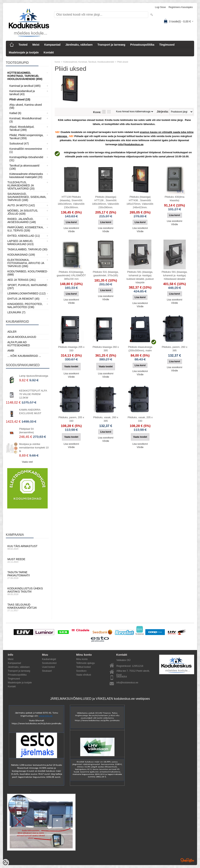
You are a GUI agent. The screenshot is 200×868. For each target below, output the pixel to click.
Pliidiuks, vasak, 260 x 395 (106, 419)
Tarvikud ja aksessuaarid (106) (24, 167)
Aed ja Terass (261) (21, 280)
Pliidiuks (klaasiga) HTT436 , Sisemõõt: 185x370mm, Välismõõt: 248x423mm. (140, 202)
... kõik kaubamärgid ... (24, 356)
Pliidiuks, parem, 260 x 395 (175, 349)
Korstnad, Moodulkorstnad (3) (25, 120)
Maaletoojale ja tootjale (24, 52)
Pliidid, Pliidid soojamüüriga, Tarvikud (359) (26, 137)
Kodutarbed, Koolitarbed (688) (27, 273)
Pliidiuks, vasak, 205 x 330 (140, 419)
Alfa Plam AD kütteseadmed (19, 344)
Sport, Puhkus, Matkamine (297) (27, 287)
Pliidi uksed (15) (20, 99)
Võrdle (71, 231)
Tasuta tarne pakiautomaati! (27, 575)
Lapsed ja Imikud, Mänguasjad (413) (21, 243)
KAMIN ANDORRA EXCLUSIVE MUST (30, 411)
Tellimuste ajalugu (85, 663)
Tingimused (167, 45)
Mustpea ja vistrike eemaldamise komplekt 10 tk (34, 448)
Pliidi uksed (123, 62)
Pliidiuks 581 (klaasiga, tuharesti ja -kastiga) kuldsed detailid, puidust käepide (140, 277)
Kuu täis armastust (27, 547)
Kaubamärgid (49, 659)
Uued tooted (48, 667)
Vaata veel (27, 462)
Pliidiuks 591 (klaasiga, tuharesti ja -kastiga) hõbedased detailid (174, 275)
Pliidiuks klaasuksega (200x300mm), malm (140, 349)
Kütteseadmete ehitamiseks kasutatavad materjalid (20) (26, 175)
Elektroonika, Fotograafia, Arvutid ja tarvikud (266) (26, 263)
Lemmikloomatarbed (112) (27, 293)
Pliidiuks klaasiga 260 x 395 (106, 349)
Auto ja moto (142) (21, 205)
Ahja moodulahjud (22, 337)
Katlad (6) (15, 113)
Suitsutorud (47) (19, 143)
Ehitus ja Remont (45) (23, 299)
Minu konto (82, 659)
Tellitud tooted (83, 667)
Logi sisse (160, 7)
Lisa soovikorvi (71, 228)
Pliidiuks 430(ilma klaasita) (175, 199)
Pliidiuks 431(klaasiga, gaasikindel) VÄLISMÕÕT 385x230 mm (71, 275)
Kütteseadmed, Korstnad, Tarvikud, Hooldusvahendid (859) (25, 76)
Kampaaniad (52, 45)
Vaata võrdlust (84, 675)
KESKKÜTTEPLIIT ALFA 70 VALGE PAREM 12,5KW (33, 394)
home (57, 62)
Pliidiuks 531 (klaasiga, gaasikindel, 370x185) (106, 274)
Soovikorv (81, 671)
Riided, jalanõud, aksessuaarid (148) (22, 221)
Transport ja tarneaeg (111, 45)
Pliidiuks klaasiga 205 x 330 (71, 349)
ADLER (12, 332)
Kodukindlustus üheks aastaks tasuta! (27, 591)
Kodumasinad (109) (21, 255)
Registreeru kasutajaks (181, 7)
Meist (36, 45)
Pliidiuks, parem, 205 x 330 (71, 419)
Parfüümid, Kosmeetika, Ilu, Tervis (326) (25, 229)
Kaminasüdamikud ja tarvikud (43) (22, 93)
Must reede (27, 560)
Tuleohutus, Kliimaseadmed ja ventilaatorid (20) (21, 185)
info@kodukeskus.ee (127, 683)
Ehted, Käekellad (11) (24, 236)
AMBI (11, 351)
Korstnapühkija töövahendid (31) (26, 159)
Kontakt (49, 52)
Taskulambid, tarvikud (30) (27, 249)
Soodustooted (49, 663)
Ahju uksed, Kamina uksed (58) (26, 106)
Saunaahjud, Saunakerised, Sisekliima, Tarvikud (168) (27, 197)
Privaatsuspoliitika (142, 45)
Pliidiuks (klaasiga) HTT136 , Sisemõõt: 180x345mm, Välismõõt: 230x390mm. (106, 202)
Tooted (23, 45)
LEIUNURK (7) (16, 312)
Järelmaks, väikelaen (79, 45)
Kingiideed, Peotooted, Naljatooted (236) (25, 306)
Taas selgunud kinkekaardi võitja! (27, 607)
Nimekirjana (104, 112)
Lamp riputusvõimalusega (34, 376)
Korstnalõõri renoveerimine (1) (26, 150)
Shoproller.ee (187, 860)
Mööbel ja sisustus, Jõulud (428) (23, 212)
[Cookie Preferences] (5, 863)
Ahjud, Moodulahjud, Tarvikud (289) (22, 128)
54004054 (122, 677)
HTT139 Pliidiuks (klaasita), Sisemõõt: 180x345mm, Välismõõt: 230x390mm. (71, 202)
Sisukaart (47, 671)
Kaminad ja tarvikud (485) (25, 86)
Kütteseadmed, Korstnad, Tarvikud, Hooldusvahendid (89, 62)
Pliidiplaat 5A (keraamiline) (26, 431)
